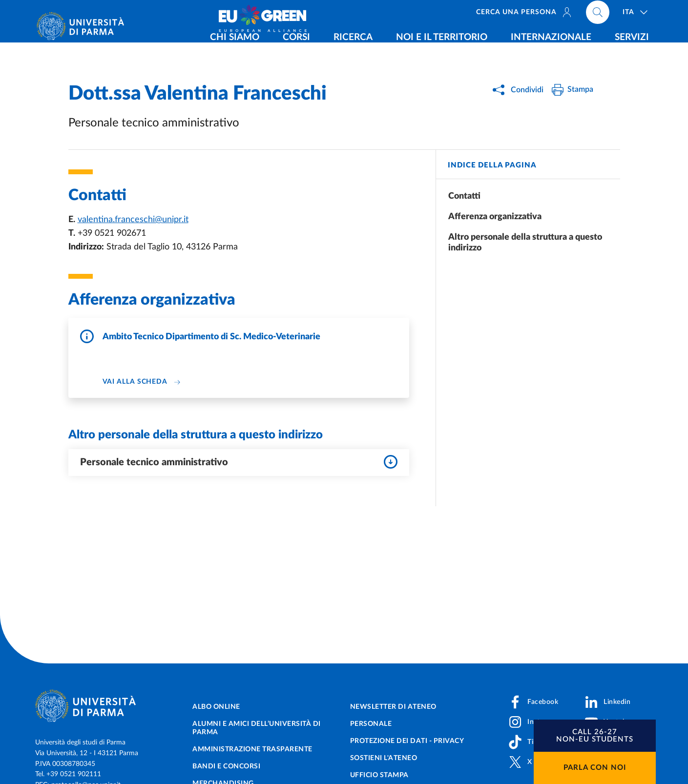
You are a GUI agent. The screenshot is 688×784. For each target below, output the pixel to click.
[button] (595, 736)
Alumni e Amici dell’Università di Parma (257, 728)
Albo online (216, 707)
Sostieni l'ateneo (384, 758)
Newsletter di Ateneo (393, 707)
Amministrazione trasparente (252, 749)
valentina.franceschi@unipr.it (133, 220)
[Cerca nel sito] (598, 15)
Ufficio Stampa (379, 775)
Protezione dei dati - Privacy (407, 741)
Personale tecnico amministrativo (239, 462)
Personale (371, 724)
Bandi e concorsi (226, 766)
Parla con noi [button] (595, 768)
